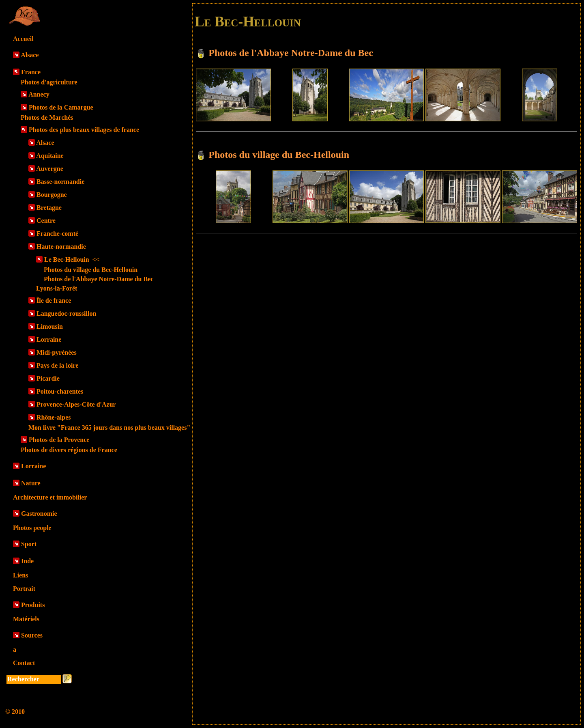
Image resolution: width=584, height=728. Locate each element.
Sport (29, 544)
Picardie (48, 378)
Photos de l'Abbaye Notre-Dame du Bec (99, 279)
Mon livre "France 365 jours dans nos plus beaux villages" (109, 428)
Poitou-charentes (60, 391)
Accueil (23, 39)
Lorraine (49, 339)
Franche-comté (57, 234)
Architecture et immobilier (50, 497)
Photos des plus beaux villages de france (84, 130)
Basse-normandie (60, 182)
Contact (24, 663)
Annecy (39, 94)
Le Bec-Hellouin (72, 260)
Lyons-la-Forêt (57, 288)
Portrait (24, 589)
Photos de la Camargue (61, 107)
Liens (20, 575)
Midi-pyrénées (57, 352)
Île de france (54, 300)
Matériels (26, 619)
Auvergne (50, 169)
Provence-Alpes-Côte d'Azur (76, 404)
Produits (33, 605)
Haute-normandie (61, 247)
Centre (46, 221)
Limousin (50, 326)
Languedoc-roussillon (66, 313)
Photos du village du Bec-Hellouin (91, 270)
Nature (31, 483)
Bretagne (49, 208)
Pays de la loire (57, 365)
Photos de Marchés (47, 117)
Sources (32, 635)
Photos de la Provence (59, 440)
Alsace (30, 55)
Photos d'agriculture (49, 82)
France (31, 72)
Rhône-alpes (54, 417)
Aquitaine (50, 156)
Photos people (32, 528)
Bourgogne (52, 195)
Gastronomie (39, 514)
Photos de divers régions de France (69, 450)
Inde (27, 561)
